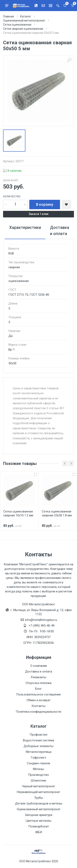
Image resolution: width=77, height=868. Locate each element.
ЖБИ (39, 832)
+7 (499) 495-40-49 (41, 626)
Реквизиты (39, 677)
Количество (12, 196)
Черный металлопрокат (38, 786)
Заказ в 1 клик (39, 214)
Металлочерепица (39, 752)
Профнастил (38, 735)
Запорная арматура (38, 815)
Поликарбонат (39, 826)
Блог (38, 689)
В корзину (45, 204)
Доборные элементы (38, 746)
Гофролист (38, 758)
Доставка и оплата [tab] (60, 231)
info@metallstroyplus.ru (41, 620)
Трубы (39, 798)
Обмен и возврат (39, 700)
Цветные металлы (38, 821)
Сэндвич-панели (38, 763)
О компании (39, 666)
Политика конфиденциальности (38, 712)
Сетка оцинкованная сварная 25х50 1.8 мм (57, 513)
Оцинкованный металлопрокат (39, 809)
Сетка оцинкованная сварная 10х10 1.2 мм (18, 513)
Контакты (38, 706)
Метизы (38, 769)
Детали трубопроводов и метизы (39, 803)
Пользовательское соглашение (38, 694)
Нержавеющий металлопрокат (38, 792)
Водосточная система (38, 740)
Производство (38, 775)
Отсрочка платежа (38, 683)
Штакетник (38, 781)
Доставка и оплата (38, 671)
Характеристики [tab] (25, 227)
